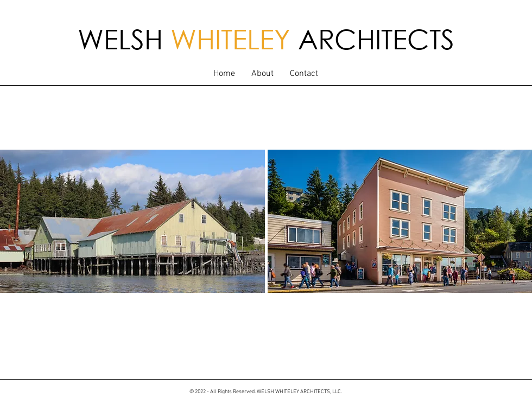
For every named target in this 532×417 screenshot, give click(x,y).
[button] (262, 74)
